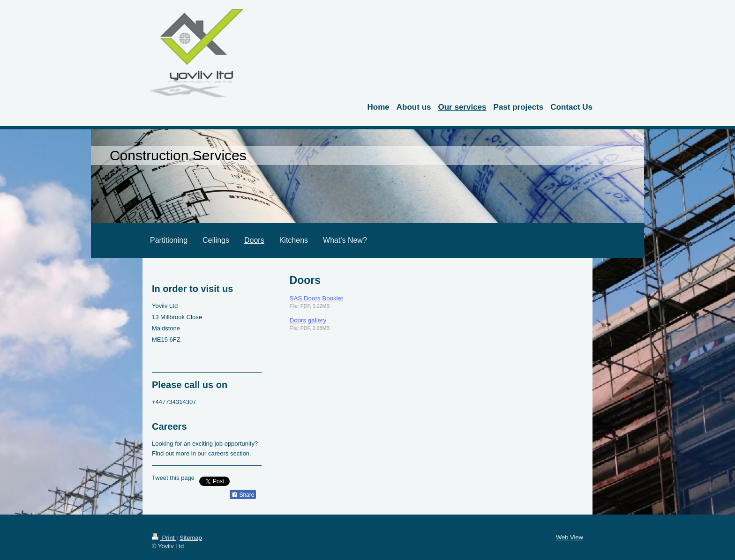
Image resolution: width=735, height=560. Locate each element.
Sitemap (191, 538)
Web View (570, 537)
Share (243, 495)
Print (164, 538)
